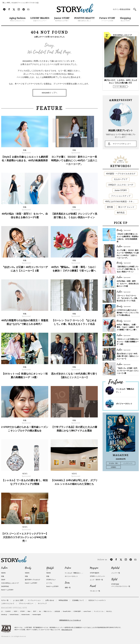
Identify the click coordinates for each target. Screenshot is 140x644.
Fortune (68, 568)
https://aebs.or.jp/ (67, 630)
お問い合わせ (50, 600)
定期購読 (113, 467)
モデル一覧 (5, 600)
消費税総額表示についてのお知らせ (70, 620)
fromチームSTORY (7, 590)
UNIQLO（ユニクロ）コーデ (121, 185)
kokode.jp (4, 615)
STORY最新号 (95, 573)
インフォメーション (34, 600)
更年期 (110, 207)
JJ (2, 611)
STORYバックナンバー (97, 576)
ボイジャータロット (124, 404)
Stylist (114, 579)
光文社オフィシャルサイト (97, 600)
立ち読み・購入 (114, 463)
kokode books (26, 615)
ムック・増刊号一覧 (96, 580)
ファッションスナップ (121, 196)
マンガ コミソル (99, 611)
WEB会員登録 (63, 600)
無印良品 (121, 213)
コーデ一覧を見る (120, 87)
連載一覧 (68, 588)
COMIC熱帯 (77, 611)
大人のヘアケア (121, 179)
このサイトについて (8, 604)
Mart (29, 611)
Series (67, 583)
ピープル (49, 583)
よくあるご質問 (18, 600)
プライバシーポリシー (26, 604)
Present (93, 586)
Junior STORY (121, 190)
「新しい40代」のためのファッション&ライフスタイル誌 (20, 3)
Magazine (94, 568)
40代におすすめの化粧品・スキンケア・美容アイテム (122, 201)
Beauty (28, 568)
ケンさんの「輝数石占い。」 (74, 573)
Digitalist (115, 568)
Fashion (4, 568)
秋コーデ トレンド (126, 207)
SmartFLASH (67, 611)
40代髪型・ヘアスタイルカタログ (121, 174)
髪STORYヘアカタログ (33, 580)
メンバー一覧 (116, 573)
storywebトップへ (49, 93)
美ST (35, 611)
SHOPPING (5, 586)
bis (40, 611)
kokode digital (37, 615)
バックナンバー (128, 463)
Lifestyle (50, 568)
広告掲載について (78, 600)
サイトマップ (42, 604)
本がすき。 (110, 611)
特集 (3, 576)
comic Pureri (87, 611)
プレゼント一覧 (95, 591)
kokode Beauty (14, 615)
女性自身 (57, 611)
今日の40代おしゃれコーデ (10, 583)
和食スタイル (48, 611)
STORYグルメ (51, 580)
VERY (16, 611)
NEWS (3, 573)
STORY (23, 611)
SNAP (3, 580)
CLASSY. (8, 611)
